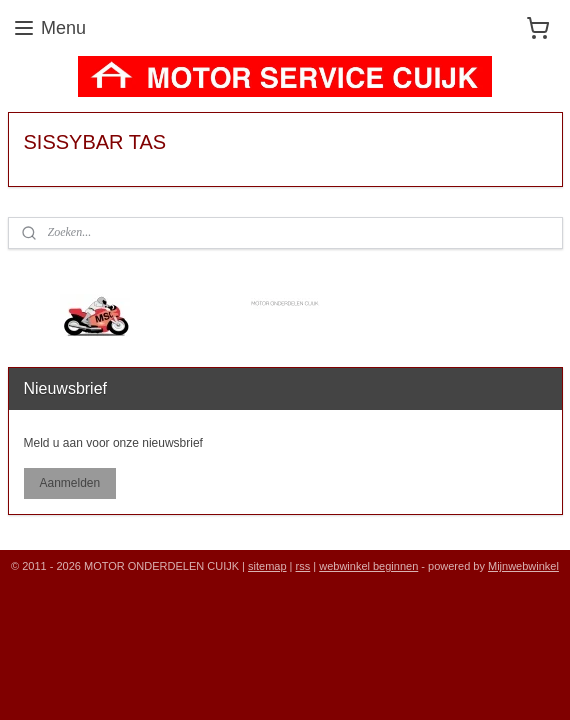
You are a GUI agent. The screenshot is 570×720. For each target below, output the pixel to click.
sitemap (267, 566)
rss (303, 566)
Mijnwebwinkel (523, 566)
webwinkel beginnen (368, 566)
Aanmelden (69, 483)
